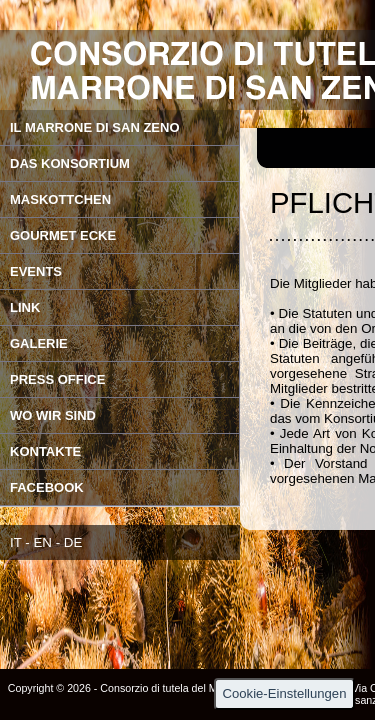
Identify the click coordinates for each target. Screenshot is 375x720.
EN (42, 542)
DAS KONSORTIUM (70, 163)
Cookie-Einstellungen (285, 693)
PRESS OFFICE (57, 379)
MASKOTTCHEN (60, 199)
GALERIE (39, 343)
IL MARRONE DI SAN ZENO (95, 127)
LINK (25, 307)
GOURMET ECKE (63, 235)
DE (73, 542)
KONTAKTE (45, 451)
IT (16, 542)
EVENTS (36, 271)
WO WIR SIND (53, 415)
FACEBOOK (47, 487)
